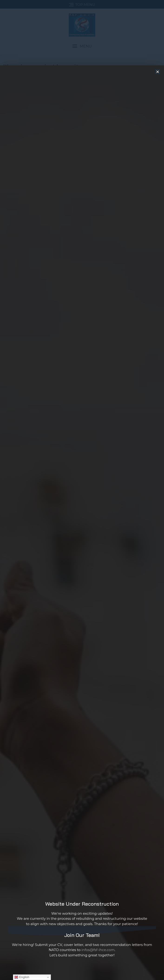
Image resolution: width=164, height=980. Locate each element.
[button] (158, 117)
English (22, 977)
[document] (82, 490)
